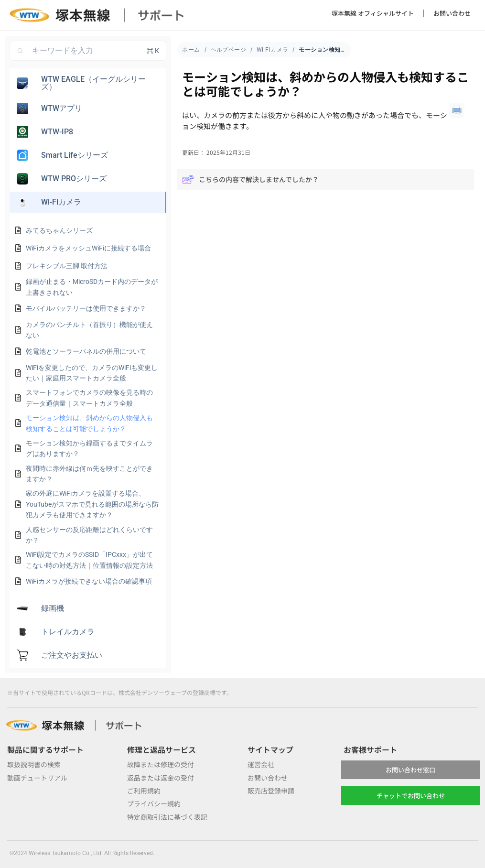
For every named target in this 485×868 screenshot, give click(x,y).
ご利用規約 (144, 791)
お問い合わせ (452, 13)
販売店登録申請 (271, 791)
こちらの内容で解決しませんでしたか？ (250, 179)
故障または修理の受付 (161, 764)
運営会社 (261, 764)
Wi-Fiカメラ (272, 50)
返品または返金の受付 (161, 778)
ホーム (191, 50)
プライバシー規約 (154, 803)
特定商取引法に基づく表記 (167, 817)
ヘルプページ (229, 50)
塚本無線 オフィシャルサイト (373, 13)
